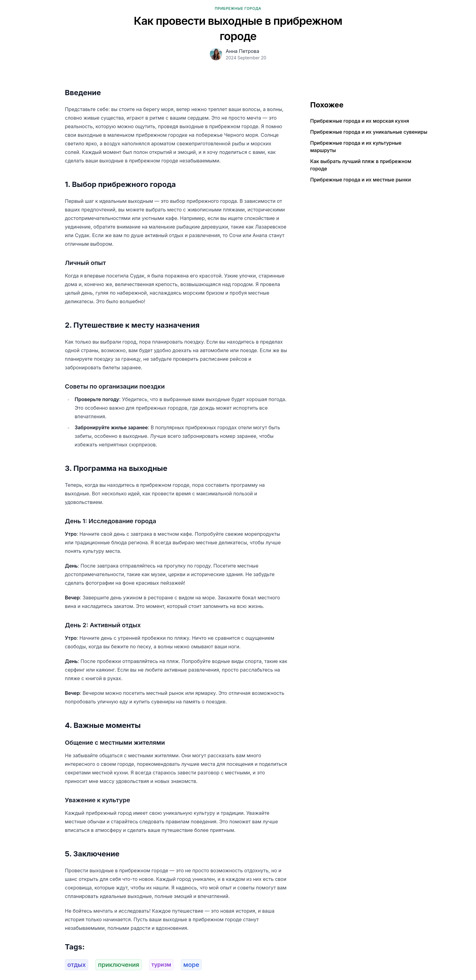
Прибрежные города (238, 8)
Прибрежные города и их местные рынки (361, 180)
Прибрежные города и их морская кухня (360, 121)
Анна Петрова (243, 51)
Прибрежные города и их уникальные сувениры (369, 132)
